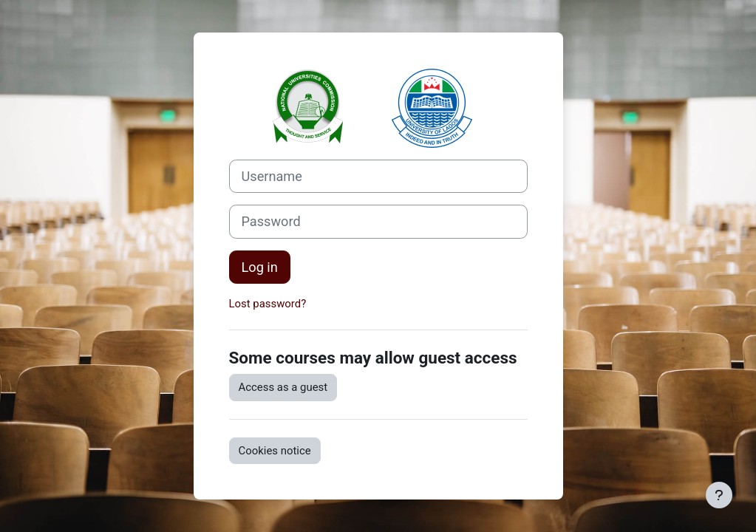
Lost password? (268, 304)
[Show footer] (719, 495)
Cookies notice (275, 451)
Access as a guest (283, 387)
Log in (260, 267)
